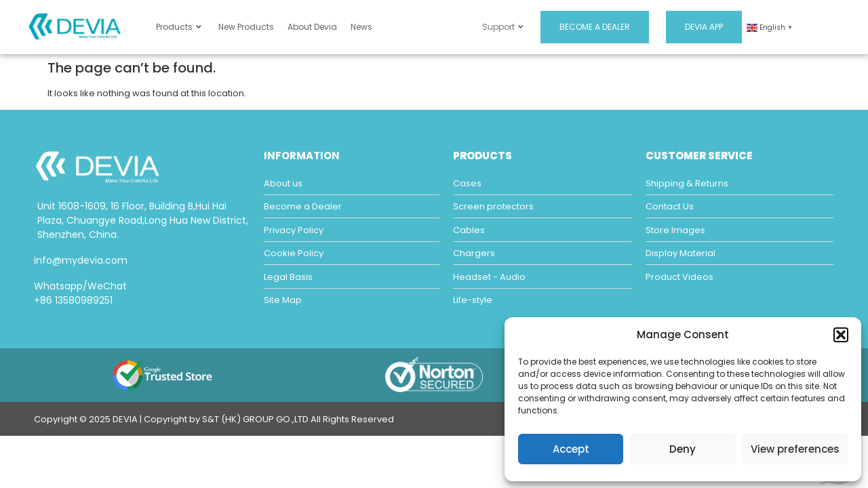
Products (179, 27)
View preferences (795, 449)
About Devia (312, 27)
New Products (246, 27)
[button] (841, 335)
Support (503, 27)
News (361, 27)
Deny (683, 449)
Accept (571, 449)
